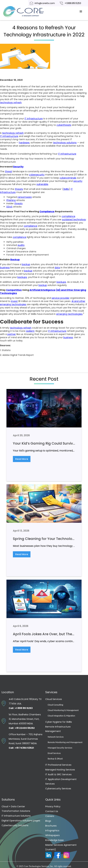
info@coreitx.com (45, 3)
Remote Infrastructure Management (58, 729)
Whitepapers (52, 835)
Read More (22, 459)
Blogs (48, 821)
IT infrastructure (34, 119)
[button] (81, 12)
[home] (27, 12)
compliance (68, 216)
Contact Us (52, 811)
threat (9, 171)
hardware (24, 143)
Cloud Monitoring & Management (63, 710)
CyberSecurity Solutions (15, 825)
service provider (61, 298)
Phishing (11, 200)
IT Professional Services (58, 765)
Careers (50, 816)
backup (26, 264)
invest (14, 301)
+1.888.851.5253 (73, 3)
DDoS (9, 207)
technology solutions (65, 143)
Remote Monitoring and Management (65, 742)
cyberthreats (64, 125)
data (57, 268)
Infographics (52, 831)
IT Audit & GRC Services (58, 774)
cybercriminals (68, 178)
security (78, 181)
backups (22, 277)
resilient (30, 331)
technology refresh (11, 103)
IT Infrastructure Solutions (16, 816)
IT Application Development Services (61, 781)
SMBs (66, 189)
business (5, 268)
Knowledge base (54, 840)
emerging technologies (69, 314)
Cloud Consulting (55, 705)
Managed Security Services (60, 748)
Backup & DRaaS (55, 759)
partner (12, 334)
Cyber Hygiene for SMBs (59, 722)
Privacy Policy (53, 806)
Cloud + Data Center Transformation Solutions (16, 809)
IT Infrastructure (67, 154)
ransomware (25, 197)
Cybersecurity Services (58, 789)
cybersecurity (37, 175)
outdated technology (74, 219)
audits (21, 245)
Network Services (56, 737)
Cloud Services (54, 699)
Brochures (51, 826)
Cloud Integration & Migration (61, 716)
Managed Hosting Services (60, 770)
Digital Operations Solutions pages (21, 821)
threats (19, 189)
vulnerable (42, 184)
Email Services (54, 753)
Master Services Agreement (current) (61, 847)
